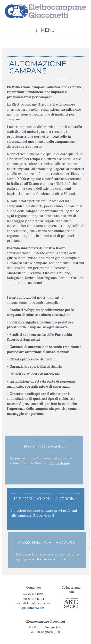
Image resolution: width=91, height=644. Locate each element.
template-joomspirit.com (90, 539)
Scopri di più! (59, 463)
